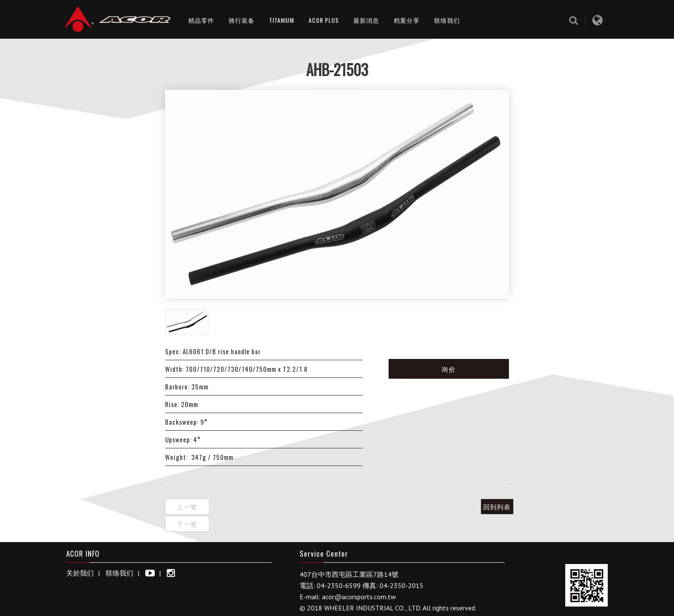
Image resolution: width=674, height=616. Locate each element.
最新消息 (366, 20)
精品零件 (201, 20)
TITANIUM (282, 20)
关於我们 (80, 554)
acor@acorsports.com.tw (359, 578)
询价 (449, 369)
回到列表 (487, 506)
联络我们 (447, 20)
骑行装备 (242, 20)
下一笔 (231, 506)
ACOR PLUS (324, 20)
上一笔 (187, 506)
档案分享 (407, 20)
